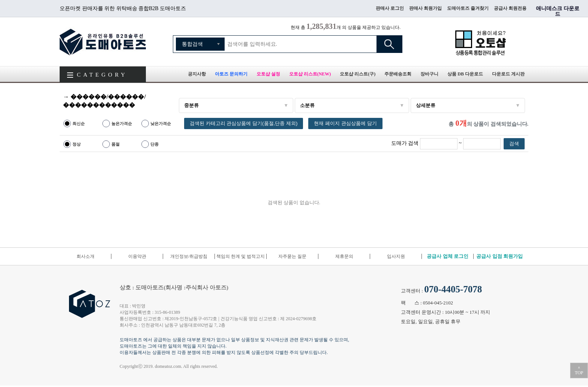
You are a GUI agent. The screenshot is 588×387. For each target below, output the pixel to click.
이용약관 (137, 256)
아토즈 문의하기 (231, 74)
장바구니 (429, 74)
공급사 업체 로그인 (448, 256)
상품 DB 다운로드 (465, 74)
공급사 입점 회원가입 (499, 256)
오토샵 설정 (268, 74)
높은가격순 (122, 123)
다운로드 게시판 (508, 74)
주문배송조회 (398, 74)
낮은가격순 (161, 123)
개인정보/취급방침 (189, 256)
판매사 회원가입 (425, 8)
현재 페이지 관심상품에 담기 (345, 123)
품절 (115, 144)
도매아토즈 (103, 42)
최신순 (79, 123)
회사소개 (85, 256)
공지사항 (197, 74)
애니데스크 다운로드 (558, 11)
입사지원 (396, 256)
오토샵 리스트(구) (358, 74)
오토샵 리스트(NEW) (310, 74)
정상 (76, 144)
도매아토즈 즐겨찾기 (468, 8)
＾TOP (579, 370)
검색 (389, 44)
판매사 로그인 (390, 8)
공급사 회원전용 (510, 8)
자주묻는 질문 (292, 256)
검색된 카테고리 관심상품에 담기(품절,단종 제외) (244, 123)
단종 (154, 144)
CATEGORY (102, 75)
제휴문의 (344, 256)
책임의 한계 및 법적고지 (241, 256)
